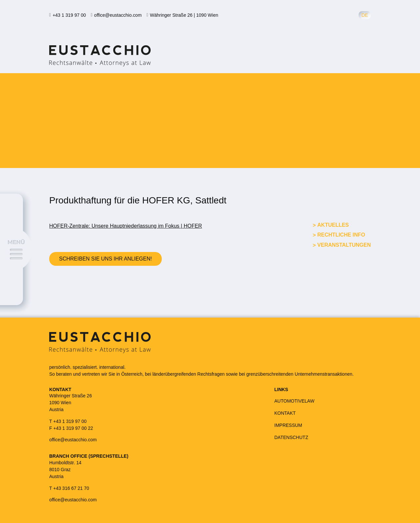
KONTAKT (285, 413)
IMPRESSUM (288, 425)
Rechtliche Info (341, 235)
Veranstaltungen (344, 245)
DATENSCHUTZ (291, 437)
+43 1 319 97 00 (69, 15)
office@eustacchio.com (118, 15)
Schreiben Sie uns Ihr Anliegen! (105, 259)
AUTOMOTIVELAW (294, 401)
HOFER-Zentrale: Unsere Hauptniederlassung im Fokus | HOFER (126, 226)
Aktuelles (333, 225)
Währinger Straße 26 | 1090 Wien (184, 15)
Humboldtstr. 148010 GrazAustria (65, 470)
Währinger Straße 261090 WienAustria (71, 403)
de (365, 15)
